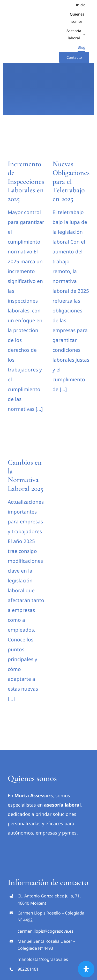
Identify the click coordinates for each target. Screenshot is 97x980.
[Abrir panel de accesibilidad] (86, 969)
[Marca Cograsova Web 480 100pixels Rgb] (48, 844)
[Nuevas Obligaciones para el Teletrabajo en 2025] (71, 144)
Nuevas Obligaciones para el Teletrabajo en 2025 (71, 181)
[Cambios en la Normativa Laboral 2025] (26, 443)
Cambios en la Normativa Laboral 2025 (25, 475)
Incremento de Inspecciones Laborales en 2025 (26, 181)
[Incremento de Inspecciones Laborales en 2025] (26, 144)
